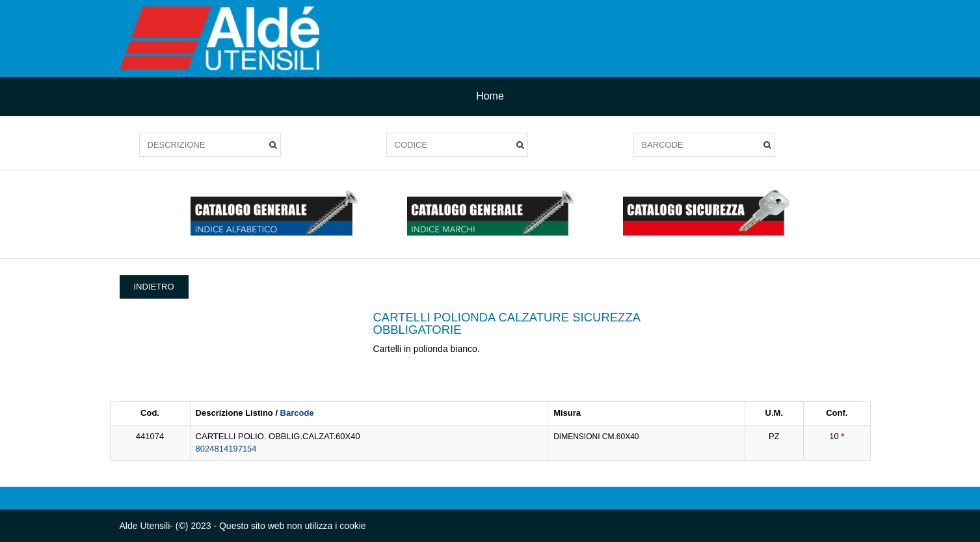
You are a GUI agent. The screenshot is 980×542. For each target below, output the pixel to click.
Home (490, 96)
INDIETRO (154, 287)
